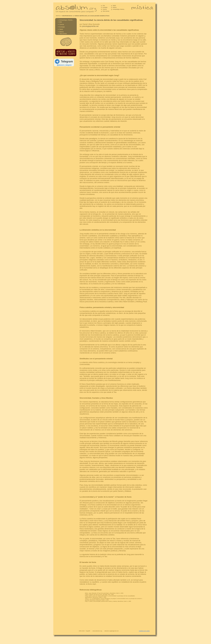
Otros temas (106, 11)
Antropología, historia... (119, 9)
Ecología (105, 7)
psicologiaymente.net (90, 26)
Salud (114, 6)
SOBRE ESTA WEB (144, 631)
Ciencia (105, 9)
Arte (104, 6)
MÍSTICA (58, 16)
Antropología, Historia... (66, 20)
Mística (115, 7)
